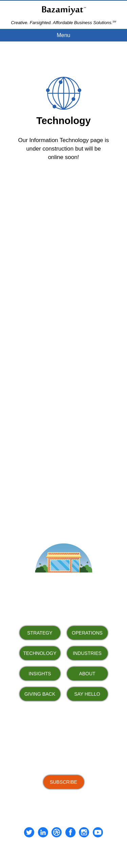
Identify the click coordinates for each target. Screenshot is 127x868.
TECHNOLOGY (40, 653)
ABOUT (87, 674)
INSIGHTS (40, 674)
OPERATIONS (87, 633)
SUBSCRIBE (63, 782)
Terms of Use (49, 851)
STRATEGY (40, 633)
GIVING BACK (40, 694)
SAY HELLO (87, 694)
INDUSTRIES (87, 653)
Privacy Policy (78, 851)
